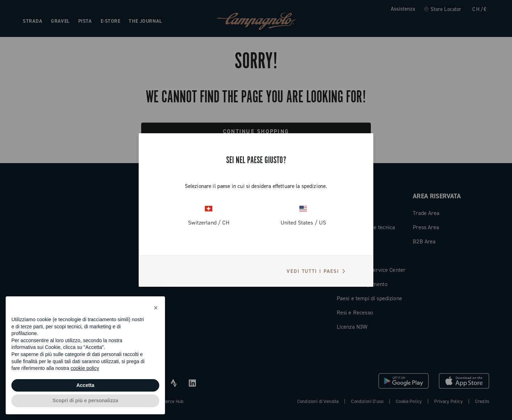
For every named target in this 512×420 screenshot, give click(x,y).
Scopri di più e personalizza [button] (85, 400)
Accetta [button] (86, 385)
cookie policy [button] (85, 368)
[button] (156, 308)
